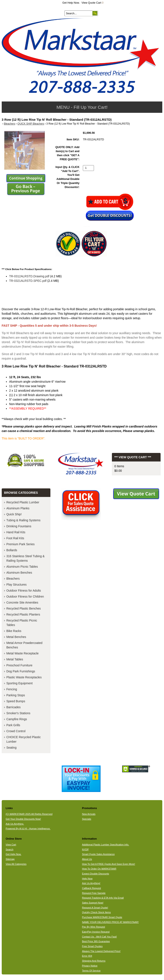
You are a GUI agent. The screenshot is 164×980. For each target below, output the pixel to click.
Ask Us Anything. (15, 824)
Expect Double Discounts (96, 874)
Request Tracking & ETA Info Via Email (103, 898)
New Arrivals (89, 814)
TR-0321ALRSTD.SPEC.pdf (28, 281)
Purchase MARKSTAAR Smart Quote (102, 917)
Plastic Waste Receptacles (24, 677)
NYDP (85, 849)
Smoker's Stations (18, 713)
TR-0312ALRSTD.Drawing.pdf (29, 276)
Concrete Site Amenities (22, 602)
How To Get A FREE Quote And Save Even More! (109, 864)
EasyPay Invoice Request (96, 932)
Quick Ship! (14, 514)
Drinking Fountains (19, 526)
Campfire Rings (17, 719)
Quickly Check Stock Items (96, 912)
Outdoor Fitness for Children (25, 597)
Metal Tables (15, 659)
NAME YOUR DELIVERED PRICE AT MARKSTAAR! (110, 922)
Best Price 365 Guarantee (96, 941)
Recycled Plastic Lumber (23, 502)
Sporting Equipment (20, 683)
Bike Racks (14, 631)
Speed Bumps (16, 701)
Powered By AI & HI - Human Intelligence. (28, 829)
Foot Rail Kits (15, 538)
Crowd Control (16, 731)
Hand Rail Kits (16, 532)
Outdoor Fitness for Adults (24, 591)
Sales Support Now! (93, 903)
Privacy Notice (90, 966)
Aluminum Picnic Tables (22, 567)
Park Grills (13, 725)
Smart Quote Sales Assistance (98, 854)
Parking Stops (16, 695)
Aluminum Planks (18, 508)
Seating (11, 748)
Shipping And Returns (94, 961)
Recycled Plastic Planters (23, 614)
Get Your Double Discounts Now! (23, 819)
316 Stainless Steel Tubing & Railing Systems (26, 558)
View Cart (11, 845)
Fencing (12, 689)
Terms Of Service (91, 971)
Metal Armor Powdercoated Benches (24, 645)
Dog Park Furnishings (21, 671)
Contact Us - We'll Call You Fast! (99, 937)
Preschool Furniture (19, 665)
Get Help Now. (71, 3)
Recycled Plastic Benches (24, 608)
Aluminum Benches (19, 573)
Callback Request (92, 888)
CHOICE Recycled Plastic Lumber (24, 739)
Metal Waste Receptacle (23, 653)
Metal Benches (16, 637)
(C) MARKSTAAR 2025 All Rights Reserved (29, 814)
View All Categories (16, 864)
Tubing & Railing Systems (23, 520)
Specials (87, 819)
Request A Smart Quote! (95, 908)
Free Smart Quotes (92, 946)
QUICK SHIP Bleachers (31, 124)
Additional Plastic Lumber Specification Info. (105, 845)
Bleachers (10, 124)
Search (10, 849)
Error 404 (87, 956)
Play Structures (17, 585)
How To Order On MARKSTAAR (99, 869)
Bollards (12, 550)
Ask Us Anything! (91, 883)
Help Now (87, 879)
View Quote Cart (93, 3)
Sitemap (10, 859)
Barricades (14, 707)
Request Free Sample (94, 893)
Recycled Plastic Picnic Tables (22, 623)
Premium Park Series (20, 544)
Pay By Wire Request (94, 927)
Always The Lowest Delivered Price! (101, 951)
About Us (87, 859)
